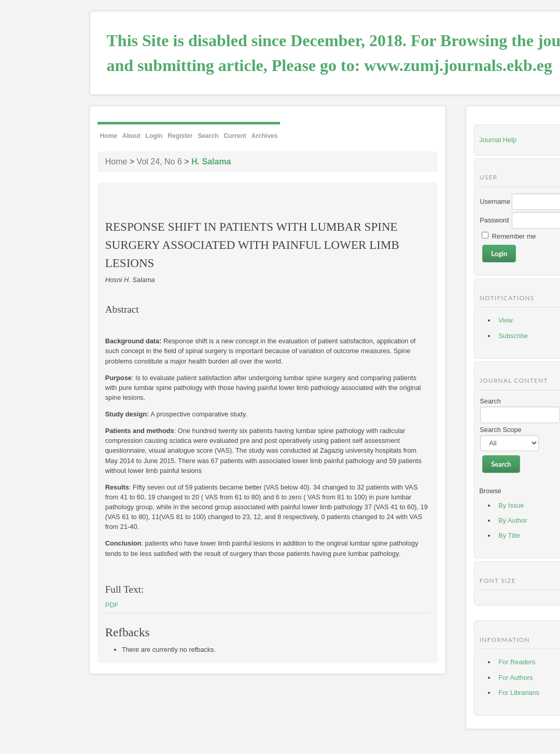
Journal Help (498, 140)
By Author (513, 520)
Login (154, 136)
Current (235, 136)
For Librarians (519, 693)
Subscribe (513, 336)
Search (208, 136)
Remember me (514, 236)
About (131, 136)
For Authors (515, 678)
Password (494, 220)
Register (180, 136)
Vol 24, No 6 (159, 162)
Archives (265, 136)
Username (495, 201)
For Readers (517, 662)
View (506, 320)
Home (109, 136)
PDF (112, 605)
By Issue (511, 505)
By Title (509, 535)
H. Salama (211, 162)
